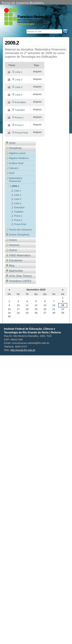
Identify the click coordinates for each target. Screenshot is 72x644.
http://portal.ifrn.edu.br (23, 350)
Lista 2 (19, 79)
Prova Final (21, 133)
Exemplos (20, 102)
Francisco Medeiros (32, 17)
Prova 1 (19, 117)
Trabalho (20, 110)
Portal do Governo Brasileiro (23, 3)
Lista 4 (19, 95)
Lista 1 (19, 72)
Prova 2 (19, 125)
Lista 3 (19, 87)
